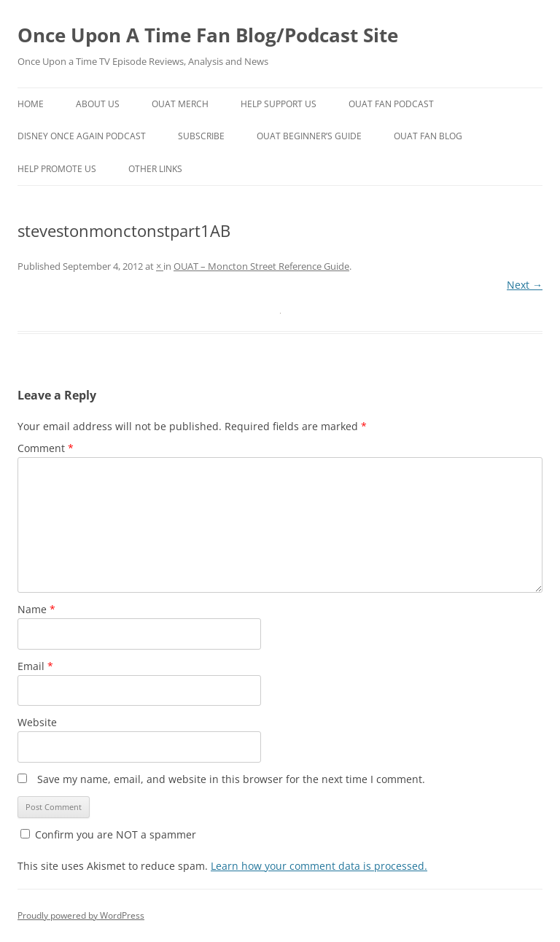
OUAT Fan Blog (428, 136)
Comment (46, 448)
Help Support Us (279, 104)
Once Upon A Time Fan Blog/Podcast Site (208, 35)
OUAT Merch (180, 104)
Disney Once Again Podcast (82, 136)
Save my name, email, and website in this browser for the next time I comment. (231, 779)
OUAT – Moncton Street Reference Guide (261, 266)
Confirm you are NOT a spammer (108, 834)
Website (37, 722)
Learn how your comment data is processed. (319, 866)
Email (35, 666)
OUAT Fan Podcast (391, 104)
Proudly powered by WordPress (81, 915)
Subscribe (201, 136)
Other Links (155, 169)
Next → (525, 285)
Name (36, 609)
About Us (98, 104)
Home (31, 104)
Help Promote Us (57, 169)
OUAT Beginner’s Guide (309, 136)
